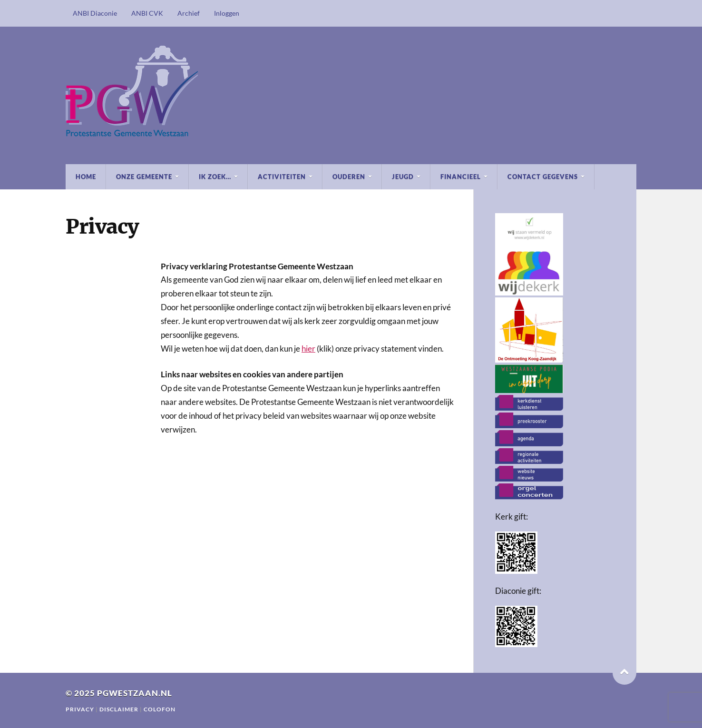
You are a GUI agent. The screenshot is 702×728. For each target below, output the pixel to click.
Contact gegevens (543, 177)
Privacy (80, 709)
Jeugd (403, 177)
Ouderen (349, 177)
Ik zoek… (215, 177)
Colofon (160, 709)
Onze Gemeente (144, 177)
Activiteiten (282, 177)
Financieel (461, 177)
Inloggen (227, 13)
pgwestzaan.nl (135, 693)
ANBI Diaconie (95, 13)
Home (86, 177)
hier (308, 349)
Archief (189, 13)
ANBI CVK (147, 13)
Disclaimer (120, 709)
